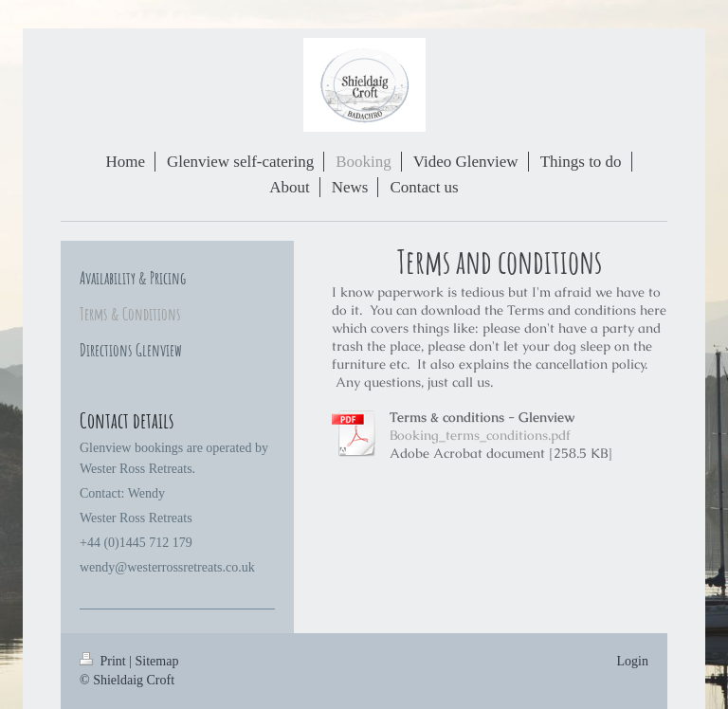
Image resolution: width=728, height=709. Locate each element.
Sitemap (157, 661)
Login (633, 661)
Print (104, 661)
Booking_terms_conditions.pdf (480, 435)
